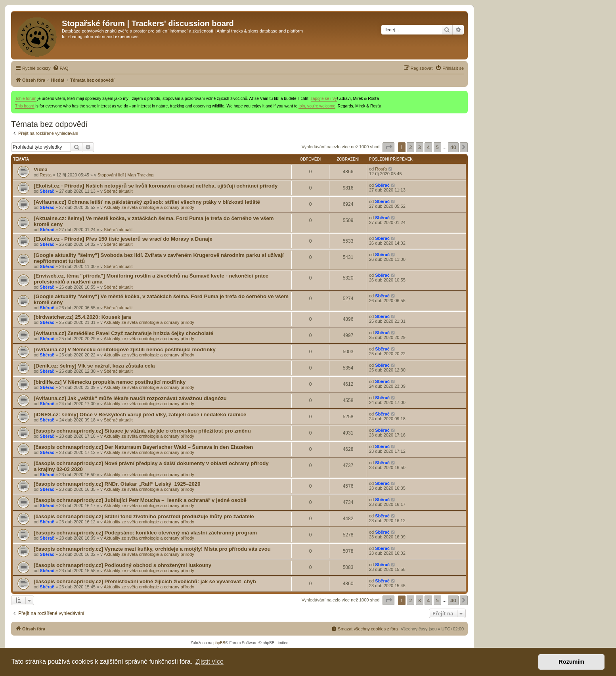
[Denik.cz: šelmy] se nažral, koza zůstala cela (94, 366)
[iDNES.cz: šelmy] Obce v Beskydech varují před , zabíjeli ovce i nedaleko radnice (140, 415)
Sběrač (47, 191)
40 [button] (453, 147)
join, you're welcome (317, 106)
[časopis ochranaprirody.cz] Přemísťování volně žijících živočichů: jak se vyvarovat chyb (145, 581)
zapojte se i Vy (324, 99)
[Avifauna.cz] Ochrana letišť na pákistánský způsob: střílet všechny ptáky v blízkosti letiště (147, 202)
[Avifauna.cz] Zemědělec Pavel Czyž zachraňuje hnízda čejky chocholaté (123, 333)
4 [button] (428, 147)
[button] (388, 147)
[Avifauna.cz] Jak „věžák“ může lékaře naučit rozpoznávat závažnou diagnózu (130, 398)
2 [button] (410, 147)
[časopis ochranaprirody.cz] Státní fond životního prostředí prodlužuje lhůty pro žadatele (144, 516)
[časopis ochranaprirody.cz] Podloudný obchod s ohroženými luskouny (122, 565)
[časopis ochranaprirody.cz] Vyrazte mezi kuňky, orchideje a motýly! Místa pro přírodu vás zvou (152, 549)
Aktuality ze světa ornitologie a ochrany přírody (149, 207)
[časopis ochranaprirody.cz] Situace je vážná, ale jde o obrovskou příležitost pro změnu (142, 431)
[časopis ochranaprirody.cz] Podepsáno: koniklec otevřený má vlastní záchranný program (145, 533)
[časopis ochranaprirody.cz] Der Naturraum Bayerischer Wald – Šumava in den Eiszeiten (143, 447)
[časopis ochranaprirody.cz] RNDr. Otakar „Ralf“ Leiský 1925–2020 (117, 484)
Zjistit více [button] (209, 662)
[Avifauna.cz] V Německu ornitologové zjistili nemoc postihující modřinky (125, 349)
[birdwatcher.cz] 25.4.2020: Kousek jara (82, 317)
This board (25, 106)
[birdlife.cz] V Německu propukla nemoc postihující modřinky (110, 382)
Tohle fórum (26, 99)
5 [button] (437, 147)
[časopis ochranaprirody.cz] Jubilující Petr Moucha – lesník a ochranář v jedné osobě (140, 500)
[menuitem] (61, 68)
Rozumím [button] (571, 662)
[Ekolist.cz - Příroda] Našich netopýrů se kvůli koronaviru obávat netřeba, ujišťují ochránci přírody (156, 186)
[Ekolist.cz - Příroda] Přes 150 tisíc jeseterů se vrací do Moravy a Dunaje (123, 239)
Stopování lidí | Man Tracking (126, 175)
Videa (41, 169)
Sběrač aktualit (118, 191)
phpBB (219, 643)
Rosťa (46, 175)
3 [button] (420, 147)
